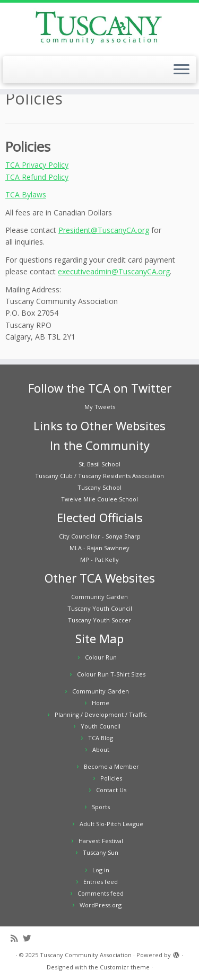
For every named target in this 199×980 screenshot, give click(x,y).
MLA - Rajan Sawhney (99, 548)
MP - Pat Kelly (99, 560)
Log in (101, 870)
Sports (101, 807)
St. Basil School (99, 464)
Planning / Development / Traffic (101, 714)
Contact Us (111, 790)
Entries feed (101, 882)
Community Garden (99, 597)
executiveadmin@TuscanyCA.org (114, 271)
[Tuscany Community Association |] (99, 28)
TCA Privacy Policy (37, 165)
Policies (111, 778)
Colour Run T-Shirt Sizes (111, 674)
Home (101, 703)
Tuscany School (99, 487)
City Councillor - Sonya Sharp (100, 536)
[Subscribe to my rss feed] (17, 938)
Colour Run (101, 657)
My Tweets (100, 407)
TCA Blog (101, 738)
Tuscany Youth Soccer (99, 620)
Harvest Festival (101, 841)
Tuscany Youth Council (100, 608)
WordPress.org (101, 905)
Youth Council (101, 726)
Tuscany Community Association (86, 955)
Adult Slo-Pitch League (111, 824)
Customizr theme (125, 967)
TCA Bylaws (26, 194)
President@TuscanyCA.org (104, 230)
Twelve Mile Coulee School (99, 499)
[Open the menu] (181, 70)
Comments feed (101, 893)
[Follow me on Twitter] (29, 938)
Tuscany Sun (101, 852)
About (101, 749)
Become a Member (111, 766)
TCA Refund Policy (37, 177)
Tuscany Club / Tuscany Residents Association (99, 476)
